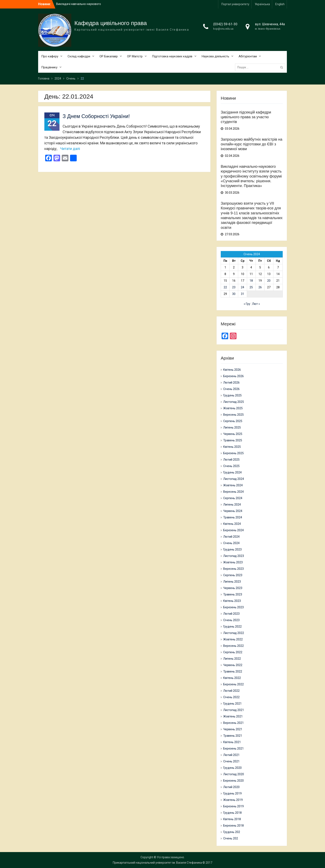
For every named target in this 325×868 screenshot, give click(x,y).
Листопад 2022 (234, 633)
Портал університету (235, 4)
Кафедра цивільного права (111, 23)
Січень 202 (231, 838)
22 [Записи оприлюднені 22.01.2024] (225, 287)
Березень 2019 (233, 806)
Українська (262, 4)
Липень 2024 (232, 505)
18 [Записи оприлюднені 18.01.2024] (251, 281)
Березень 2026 (233, 376)
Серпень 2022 (233, 652)
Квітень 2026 (232, 370)
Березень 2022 (233, 684)
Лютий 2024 (231, 537)
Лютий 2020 (231, 787)
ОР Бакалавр (109, 56)
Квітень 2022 (232, 678)
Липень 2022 (232, 659)
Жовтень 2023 (233, 562)
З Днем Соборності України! (96, 116)
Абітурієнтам (248, 56)
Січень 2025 (231, 466)
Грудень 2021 (232, 704)
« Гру (247, 304)
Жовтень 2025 (233, 408)
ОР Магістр (135, 56)
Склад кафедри (79, 56)
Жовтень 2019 (233, 800)
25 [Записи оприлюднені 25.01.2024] (251, 287)
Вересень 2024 (233, 492)
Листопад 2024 (234, 479)
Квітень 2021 (232, 742)
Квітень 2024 (232, 524)
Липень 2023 (232, 582)
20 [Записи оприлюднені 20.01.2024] (269, 281)
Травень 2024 (233, 517)
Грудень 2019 (232, 793)
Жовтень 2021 (233, 716)
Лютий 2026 (231, 383)
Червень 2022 (233, 665)
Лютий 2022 (231, 691)
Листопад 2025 (234, 402)
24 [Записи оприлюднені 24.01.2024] (243, 287)
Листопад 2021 (234, 710)
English (280, 4)
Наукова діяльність (215, 56)
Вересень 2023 (233, 569)
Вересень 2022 (233, 646)
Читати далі (70, 149)
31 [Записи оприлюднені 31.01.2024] (243, 294)
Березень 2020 (233, 781)
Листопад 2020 (234, 774)
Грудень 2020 (232, 768)
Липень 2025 (232, 427)
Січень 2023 (231, 620)
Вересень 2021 (233, 723)
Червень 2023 (233, 588)
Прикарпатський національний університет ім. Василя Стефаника (157, 863)
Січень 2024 (231, 543)
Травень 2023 (233, 594)
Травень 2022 (233, 671)
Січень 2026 (231, 389)
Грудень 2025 (232, 395)
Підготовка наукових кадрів (172, 56)
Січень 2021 (231, 761)
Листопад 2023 (234, 556)
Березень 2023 (233, 607)
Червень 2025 (233, 434)
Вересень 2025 (233, 415)
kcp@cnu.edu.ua (223, 29)
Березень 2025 (233, 453)
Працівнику (49, 67)
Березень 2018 (233, 826)
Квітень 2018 (232, 819)
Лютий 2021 (231, 755)
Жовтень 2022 (233, 639)
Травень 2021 (233, 736)
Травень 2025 (233, 440)
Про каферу (50, 56)
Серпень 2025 (233, 421)
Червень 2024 (233, 511)
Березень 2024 (233, 530)
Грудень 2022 (232, 627)
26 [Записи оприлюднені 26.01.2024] (260, 287)
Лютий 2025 (231, 460)
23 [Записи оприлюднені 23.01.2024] (234, 287)
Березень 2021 (233, 748)
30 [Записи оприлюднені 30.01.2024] (234, 294)
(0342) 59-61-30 (225, 24)
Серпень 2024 (233, 498)
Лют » (256, 304)
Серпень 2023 (233, 575)
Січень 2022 (231, 697)
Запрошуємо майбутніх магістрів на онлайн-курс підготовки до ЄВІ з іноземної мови (252, 144)
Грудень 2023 (232, 549)
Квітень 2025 (232, 447)
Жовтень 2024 (233, 485)
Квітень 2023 (232, 601)
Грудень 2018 (232, 813)
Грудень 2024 (232, 472)
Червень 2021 (233, 729)
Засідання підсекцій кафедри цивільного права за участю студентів (246, 117)
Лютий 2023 (231, 614)
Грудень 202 (232, 832)
